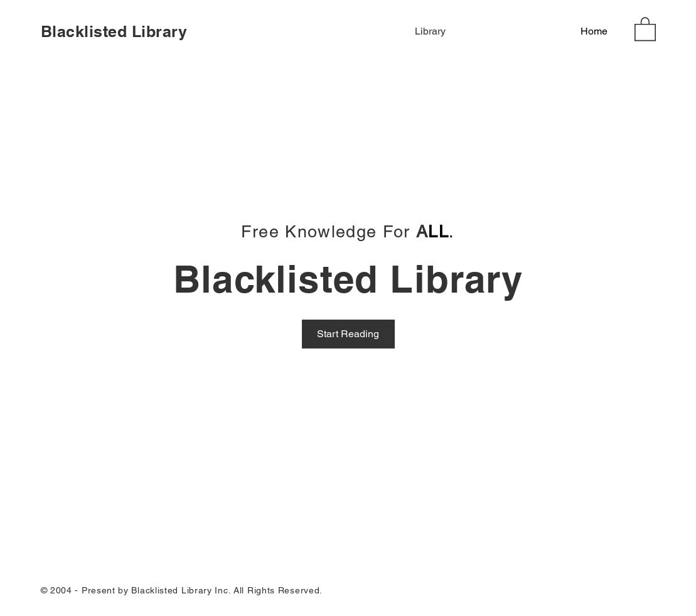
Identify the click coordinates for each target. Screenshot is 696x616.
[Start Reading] (348, 334)
